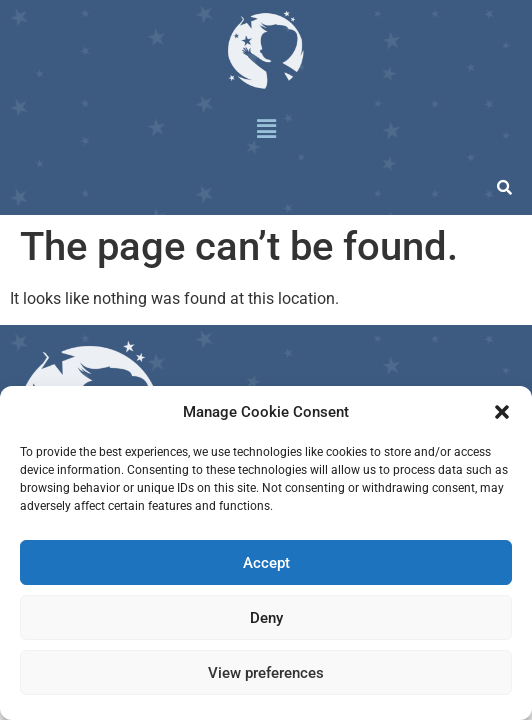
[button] (502, 412)
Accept (266, 563)
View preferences (266, 673)
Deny (266, 618)
